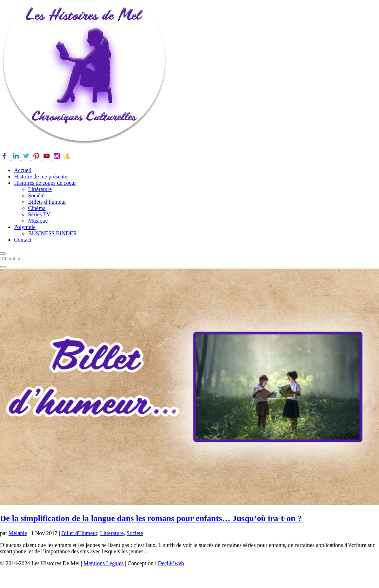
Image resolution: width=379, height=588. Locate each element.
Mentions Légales (104, 563)
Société (36, 195)
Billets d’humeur (47, 202)
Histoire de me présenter (42, 177)
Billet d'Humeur (79, 533)
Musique (38, 221)
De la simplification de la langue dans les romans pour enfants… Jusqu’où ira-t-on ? (151, 518)
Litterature (112, 533)
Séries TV (39, 214)
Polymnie (25, 227)
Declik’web (171, 563)
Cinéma (37, 208)
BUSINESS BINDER (52, 233)
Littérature (40, 189)
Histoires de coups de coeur (45, 183)
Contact (23, 240)
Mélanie (18, 533)
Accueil (23, 170)
